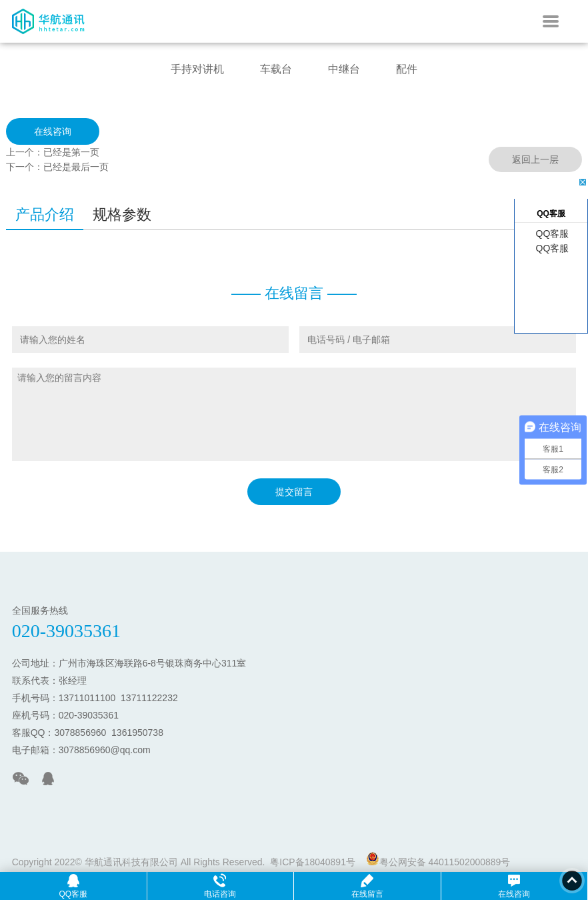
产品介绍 (45, 214)
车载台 (276, 69)
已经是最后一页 (76, 167)
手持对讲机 (197, 69)
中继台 (344, 69)
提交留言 (294, 492)
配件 (407, 69)
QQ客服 (551, 234)
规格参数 (122, 214)
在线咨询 (53, 131)
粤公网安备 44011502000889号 (438, 860)
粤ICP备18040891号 (313, 862)
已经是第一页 (71, 152)
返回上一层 (535, 159)
